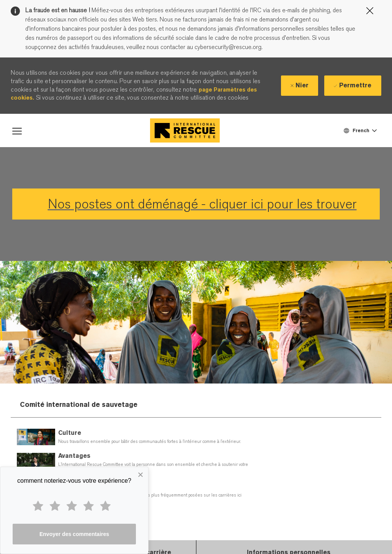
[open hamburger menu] (17, 130)
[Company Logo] (185, 130)
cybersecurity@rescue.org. (228, 47)
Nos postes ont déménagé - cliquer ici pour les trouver (202, 204)
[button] (360, 130)
